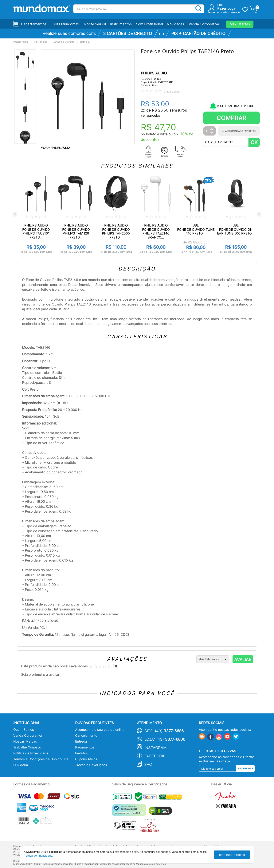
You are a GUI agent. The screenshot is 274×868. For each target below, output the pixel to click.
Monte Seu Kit (95, 24)
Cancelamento (86, 736)
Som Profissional (149, 24)
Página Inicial (21, 42)
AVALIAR (243, 660)
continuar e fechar (232, 855)
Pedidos (81, 753)
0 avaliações (172, 91)
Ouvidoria (21, 765)
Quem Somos (24, 730)
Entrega (81, 741)
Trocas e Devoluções (91, 765)
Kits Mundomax (67, 24)
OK (254, 142)
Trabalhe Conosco (27, 747)
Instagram (156, 748)
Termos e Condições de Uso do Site (41, 759)
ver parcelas (151, 115)
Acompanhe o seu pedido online (100, 730)
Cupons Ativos (86, 759)
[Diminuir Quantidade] (212, 133)
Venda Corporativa (204, 24)
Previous (15, 214)
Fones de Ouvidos (64, 42)
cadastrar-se (229, 12)
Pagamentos (85, 747)
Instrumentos (121, 24)
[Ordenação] (213, 659)
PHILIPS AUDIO (154, 73)
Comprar (231, 118)
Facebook (155, 756)
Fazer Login (227, 8)
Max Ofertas (240, 24)
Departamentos (34, 24)
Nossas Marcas (25, 741)
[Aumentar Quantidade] (212, 129)
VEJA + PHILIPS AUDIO (55, 148)
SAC (148, 764)
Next (259, 214)
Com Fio (85, 42)
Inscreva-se (245, 769)
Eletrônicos (41, 42)
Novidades (175, 24)
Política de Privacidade (31, 753)
